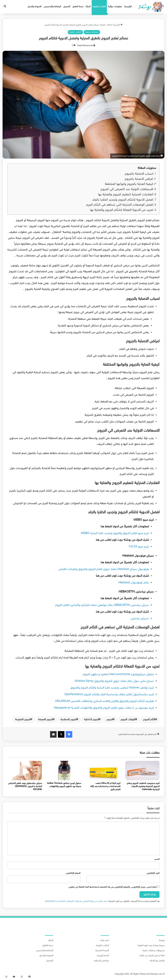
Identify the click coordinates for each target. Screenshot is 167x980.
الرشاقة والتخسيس (52, 7)
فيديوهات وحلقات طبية (154, 951)
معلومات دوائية (115, 7)
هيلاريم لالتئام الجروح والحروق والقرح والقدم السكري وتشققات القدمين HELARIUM (104, 701)
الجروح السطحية (69, 720)
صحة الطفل (78, 7)
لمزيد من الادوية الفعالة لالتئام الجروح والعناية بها (122, 210)
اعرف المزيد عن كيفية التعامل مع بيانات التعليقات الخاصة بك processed (76, 901)
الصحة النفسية (102, 951)
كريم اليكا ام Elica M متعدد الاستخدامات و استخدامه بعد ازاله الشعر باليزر (105, 786)
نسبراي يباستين (140, 619)
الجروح (110, 720)
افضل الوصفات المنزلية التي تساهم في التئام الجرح (120, 205)
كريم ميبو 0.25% (139, 547)
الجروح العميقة (46, 720)
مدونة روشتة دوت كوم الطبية (151, 946)
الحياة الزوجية (103, 956)
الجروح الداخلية (92, 720)
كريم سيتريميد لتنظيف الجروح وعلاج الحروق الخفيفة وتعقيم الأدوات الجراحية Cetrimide (143, 786)
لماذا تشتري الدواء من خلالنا (152, 956)
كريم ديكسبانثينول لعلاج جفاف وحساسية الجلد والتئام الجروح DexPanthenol (109, 695)
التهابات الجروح (128, 720)
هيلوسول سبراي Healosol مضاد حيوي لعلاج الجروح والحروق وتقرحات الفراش (104, 569)
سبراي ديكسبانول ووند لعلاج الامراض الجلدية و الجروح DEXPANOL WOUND (25, 786)
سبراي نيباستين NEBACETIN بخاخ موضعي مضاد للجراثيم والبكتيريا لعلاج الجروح (102, 605)
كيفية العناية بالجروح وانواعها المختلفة (129, 184)
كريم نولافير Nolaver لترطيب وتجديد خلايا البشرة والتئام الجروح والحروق (112, 688)
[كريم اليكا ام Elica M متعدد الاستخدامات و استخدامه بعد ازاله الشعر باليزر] (103, 771)
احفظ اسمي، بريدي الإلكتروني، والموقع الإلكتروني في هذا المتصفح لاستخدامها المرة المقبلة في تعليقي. (112, 887)
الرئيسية (128, 7)
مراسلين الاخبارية (101, 961)
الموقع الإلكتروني (73, 873)
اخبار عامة (105, 940)
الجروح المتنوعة (23, 720)
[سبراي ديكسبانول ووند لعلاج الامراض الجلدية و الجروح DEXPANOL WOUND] (25, 771)
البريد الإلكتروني (153, 873)
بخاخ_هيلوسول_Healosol (134, 583)
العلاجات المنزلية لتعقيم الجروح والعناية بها (126, 195)
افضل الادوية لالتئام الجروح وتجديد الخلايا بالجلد (123, 200)
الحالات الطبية (99, 7)
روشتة (162, 940)
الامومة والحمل (34, 7)
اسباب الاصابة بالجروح (139, 174)
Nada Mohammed (85, 46)
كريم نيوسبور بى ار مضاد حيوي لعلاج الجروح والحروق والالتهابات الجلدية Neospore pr (104, 708)
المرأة (88, 7)
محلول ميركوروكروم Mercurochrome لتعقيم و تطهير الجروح (118, 674)
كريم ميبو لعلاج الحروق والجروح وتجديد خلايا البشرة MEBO (115, 533)
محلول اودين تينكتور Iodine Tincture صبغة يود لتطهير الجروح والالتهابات (64, 785)
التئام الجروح (149, 720)
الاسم (157, 859)
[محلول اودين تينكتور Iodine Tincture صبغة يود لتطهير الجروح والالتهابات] (64, 771)
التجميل (67, 7)
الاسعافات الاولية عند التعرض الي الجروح (127, 189)
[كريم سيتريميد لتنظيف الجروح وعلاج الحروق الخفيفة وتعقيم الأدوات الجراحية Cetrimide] (142, 771)
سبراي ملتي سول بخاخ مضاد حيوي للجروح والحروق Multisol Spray (114, 681)
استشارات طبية (92, 32)
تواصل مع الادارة (157, 961)
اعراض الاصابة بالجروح (139, 179)
